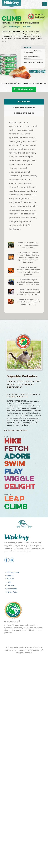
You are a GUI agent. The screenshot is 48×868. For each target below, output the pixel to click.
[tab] (24, 102)
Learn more (39, 19)
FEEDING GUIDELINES (24, 113)
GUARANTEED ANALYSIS (24, 107)
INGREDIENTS (24, 102)
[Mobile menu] (45, 4)
